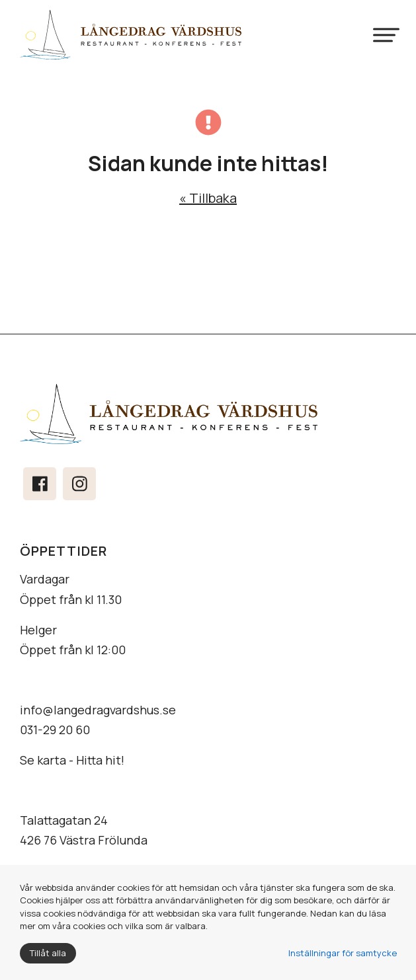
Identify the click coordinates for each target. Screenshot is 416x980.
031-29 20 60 (55, 730)
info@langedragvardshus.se (98, 710)
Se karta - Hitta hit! (72, 760)
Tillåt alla (48, 953)
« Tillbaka (208, 198)
